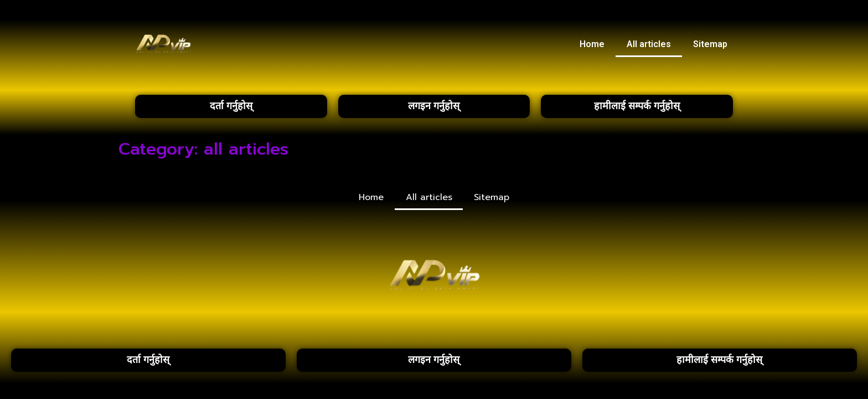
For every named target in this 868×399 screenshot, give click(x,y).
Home (592, 44)
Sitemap (710, 44)
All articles (649, 44)
